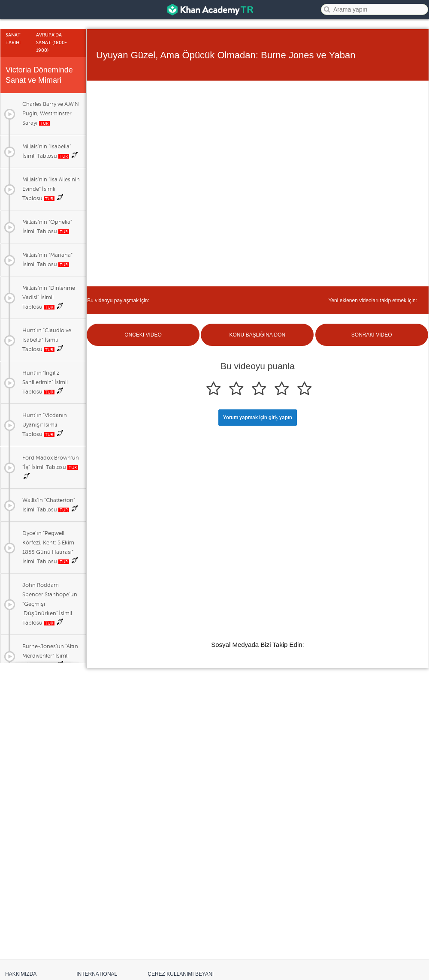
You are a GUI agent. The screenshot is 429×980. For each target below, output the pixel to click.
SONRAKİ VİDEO (372, 335)
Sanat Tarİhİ (13, 39)
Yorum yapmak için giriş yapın (258, 418)
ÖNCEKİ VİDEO (143, 335)
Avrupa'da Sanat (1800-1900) (51, 43)
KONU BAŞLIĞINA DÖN (257, 335)
